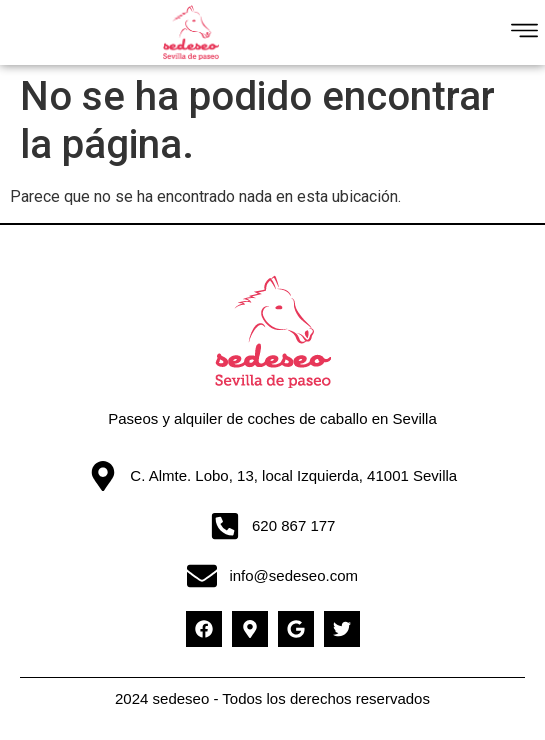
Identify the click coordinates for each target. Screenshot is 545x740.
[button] (525, 33)
